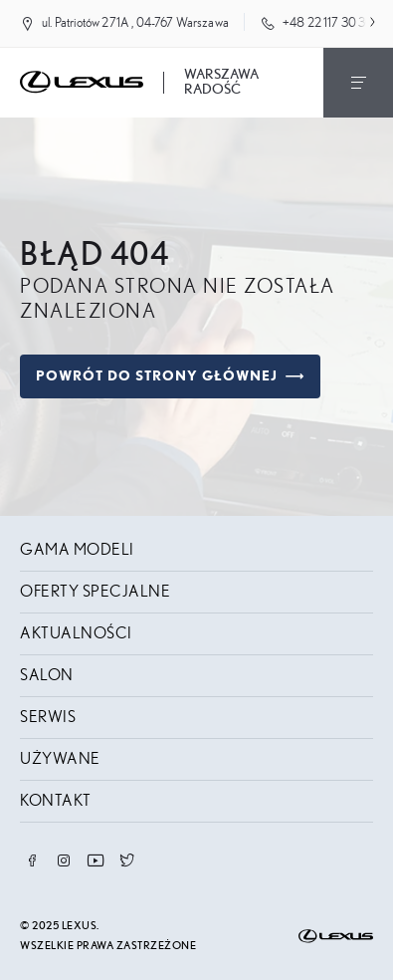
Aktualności (76, 633)
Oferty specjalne (95, 592)
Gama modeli (77, 550)
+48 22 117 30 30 (328, 23)
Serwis (48, 717)
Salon (47, 675)
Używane (60, 759)
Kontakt (56, 801)
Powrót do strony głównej (170, 376)
